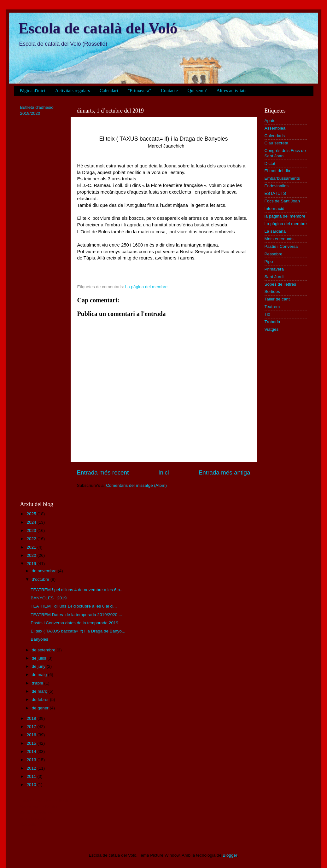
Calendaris (275, 136)
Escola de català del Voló (98, 28)
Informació (274, 209)
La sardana (275, 231)
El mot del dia (277, 171)
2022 (32, 539)
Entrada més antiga (225, 472)
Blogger (230, 855)
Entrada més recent (103, 472)
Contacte (169, 90)
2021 (32, 547)
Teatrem (272, 307)
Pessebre (274, 254)
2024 (32, 522)
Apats (270, 121)
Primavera (274, 269)
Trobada (272, 322)
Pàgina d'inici (32, 90)
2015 (32, 743)
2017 (32, 727)
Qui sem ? (197, 90)
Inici (164, 472)
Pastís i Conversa (281, 246)
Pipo (269, 262)
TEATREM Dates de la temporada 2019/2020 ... (76, 615)
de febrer (41, 699)
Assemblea (275, 128)
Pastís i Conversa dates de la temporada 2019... (76, 623)
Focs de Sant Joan (282, 201)
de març (40, 691)
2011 (32, 776)
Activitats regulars (73, 90)
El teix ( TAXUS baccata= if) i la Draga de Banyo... (78, 631)
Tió (267, 314)
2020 (32, 555)
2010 (32, 785)
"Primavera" (139, 90)
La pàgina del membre (146, 287)
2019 (32, 564)
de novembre (45, 571)
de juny (39, 666)
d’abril (38, 683)
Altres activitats (231, 90)
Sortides (272, 291)
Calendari (109, 90)
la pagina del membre (285, 216)
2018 (32, 718)
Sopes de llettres (280, 284)
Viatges (272, 329)
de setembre (44, 650)
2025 (32, 514)
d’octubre (41, 579)
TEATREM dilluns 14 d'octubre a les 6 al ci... (74, 606)
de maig (40, 675)
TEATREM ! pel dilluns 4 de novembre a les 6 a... (77, 590)
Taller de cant (277, 299)
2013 (32, 760)
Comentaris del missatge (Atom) (136, 485)
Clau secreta (277, 143)
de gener (41, 708)
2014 (32, 751)
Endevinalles (277, 186)
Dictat (270, 163)
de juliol (40, 658)
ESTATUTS (275, 193)
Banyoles (40, 639)
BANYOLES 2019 (49, 598)
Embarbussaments (282, 178)
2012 (32, 768)
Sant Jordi (274, 277)
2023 (32, 530)
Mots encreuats (279, 239)
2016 (32, 735)
